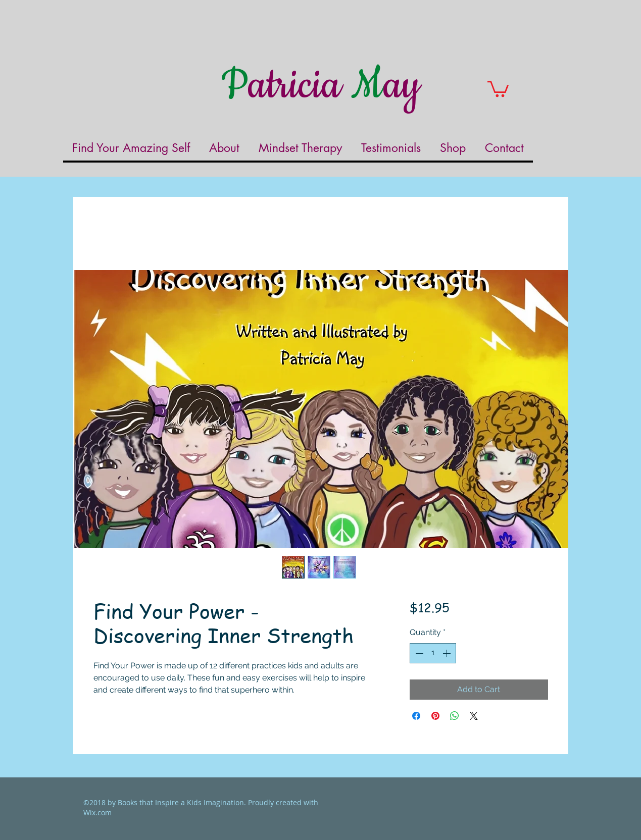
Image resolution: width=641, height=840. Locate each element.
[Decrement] (418, 653)
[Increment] (448, 653)
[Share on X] (474, 716)
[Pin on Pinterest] (435, 716)
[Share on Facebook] (416, 716)
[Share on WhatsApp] (455, 716)
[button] (498, 88)
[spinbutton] (433, 653)
